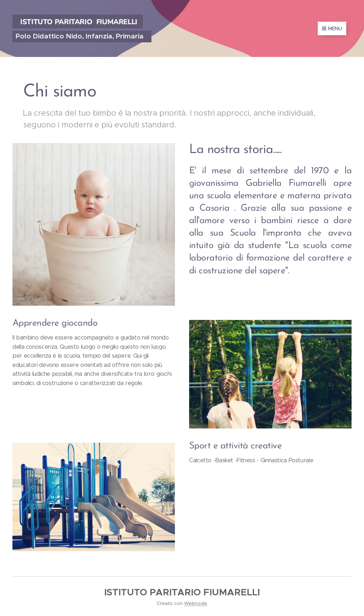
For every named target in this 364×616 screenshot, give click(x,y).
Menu (332, 28)
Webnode (196, 603)
